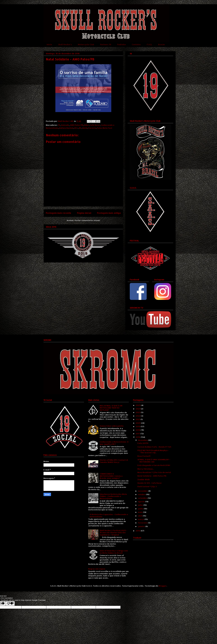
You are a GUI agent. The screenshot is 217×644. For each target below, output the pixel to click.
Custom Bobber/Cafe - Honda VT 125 (154, 447)
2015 (138, 531)
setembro (143, 498)
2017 (138, 434)
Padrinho (122, 44)
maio (141, 512)
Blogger (163, 586)
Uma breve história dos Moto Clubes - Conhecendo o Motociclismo (113, 496)
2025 (138, 405)
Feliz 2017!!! (143, 443)
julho (141, 505)
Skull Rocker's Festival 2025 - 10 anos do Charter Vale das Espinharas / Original (113, 533)
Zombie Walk (144, 479)
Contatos (136, 44)
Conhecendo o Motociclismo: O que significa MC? (114, 443)
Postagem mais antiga (109, 213)
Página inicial (84, 213)
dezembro (143, 440)
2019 (138, 426)
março (141, 519)
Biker (87, 125)
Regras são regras (97, 569)
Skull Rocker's (65, 44)
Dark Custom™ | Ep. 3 (147, 486)
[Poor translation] (10, 603)
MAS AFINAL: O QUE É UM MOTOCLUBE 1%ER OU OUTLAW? (111, 408)
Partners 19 (106, 44)
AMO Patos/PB (77, 125)
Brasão (161, 44)
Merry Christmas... (146, 469)
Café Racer (95, 125)
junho (141, 509)
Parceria (92, 128)
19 (59, 125)
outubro (142, 494)
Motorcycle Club (86, 44)
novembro (143, 491)
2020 (138, 423)
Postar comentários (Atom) (87, 220)
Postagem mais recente (59, 213)
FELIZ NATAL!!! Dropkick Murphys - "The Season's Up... (153, 451)
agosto (142, 502)
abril (140, 516)
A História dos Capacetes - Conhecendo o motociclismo (109, 515)
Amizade (65, 125)
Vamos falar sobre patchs (112, 426)
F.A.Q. (149, 44)
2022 (138, 416)
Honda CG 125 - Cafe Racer (150, 483)
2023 (138, 412)
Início (49, 44)
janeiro (142, 526)
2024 (138, 409)
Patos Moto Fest (105, 128)
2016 (138, 437)
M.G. (76, 128)
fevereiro (143, 523)
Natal (85, 128)
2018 (138, 430)
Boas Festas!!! (144, 456)
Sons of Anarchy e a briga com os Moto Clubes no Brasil (114, 552)
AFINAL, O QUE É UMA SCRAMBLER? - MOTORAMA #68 (154, 461)
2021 (138, 419)
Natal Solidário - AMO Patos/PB (152, 476)
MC (80, 128)
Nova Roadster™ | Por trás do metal (154, 472)
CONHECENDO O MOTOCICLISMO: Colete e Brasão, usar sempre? (111, 476)
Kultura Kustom (66, 128)
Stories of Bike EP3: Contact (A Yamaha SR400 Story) (114, 461)
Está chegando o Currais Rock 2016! (154, 465)
